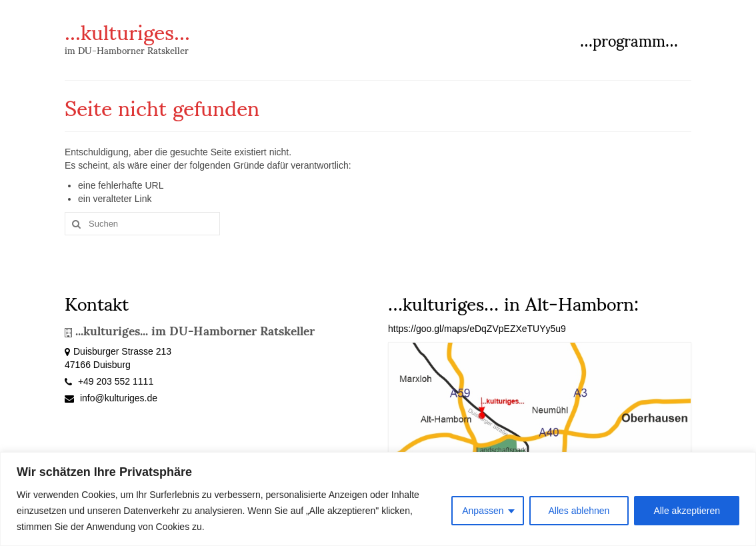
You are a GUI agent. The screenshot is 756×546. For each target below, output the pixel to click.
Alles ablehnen (579, 511)
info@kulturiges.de (111, 398)
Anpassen (483, 511)
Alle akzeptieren (687, 511)
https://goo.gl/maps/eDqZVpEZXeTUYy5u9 (477, 329)
